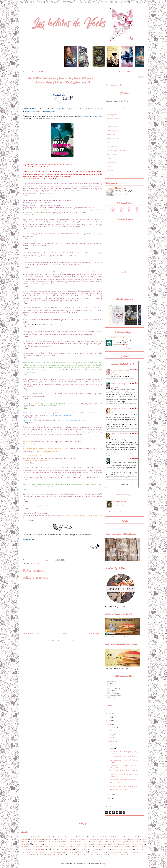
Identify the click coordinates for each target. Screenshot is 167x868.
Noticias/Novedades (114, 119)
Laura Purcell (104, 844)
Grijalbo (124, 842)
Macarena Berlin (58, 847)
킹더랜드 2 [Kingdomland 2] (119, 435)
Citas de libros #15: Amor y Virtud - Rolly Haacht (124, 752)
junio (112, 731)
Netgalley (129, 847)
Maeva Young (77, 847)
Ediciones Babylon (122, 839)
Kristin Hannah (75, 844)
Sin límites (141, 852)
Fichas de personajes (114, 131)
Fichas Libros (112, 842)
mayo (112, 734)
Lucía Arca (47, 847)
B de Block (99, 837)
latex (85, 864)
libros (115, 512)
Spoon (114, 413)
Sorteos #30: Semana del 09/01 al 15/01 (123, 780)
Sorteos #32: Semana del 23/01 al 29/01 (123, 757)
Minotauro (108, 847)
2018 (110, 721)
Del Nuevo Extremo (93, 839)
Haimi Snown (132, 842)
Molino (115, 847)
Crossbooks (73, 839)
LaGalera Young (87, 844)
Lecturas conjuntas (113, 139)
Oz (101, 850)
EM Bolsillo (59, 842)
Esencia (86, 842)
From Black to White (120, 501)
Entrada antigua (95, 634)
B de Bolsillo (109, 837)
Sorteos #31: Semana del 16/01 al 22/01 (123, 771)
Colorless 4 (114, 459)
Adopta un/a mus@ (26, 837)
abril (112, 738)
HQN (35, 844)
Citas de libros (35, 563)
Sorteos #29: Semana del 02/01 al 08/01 (123, 786)
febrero (113, 745)
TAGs (109, 159)
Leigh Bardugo (25, 847)
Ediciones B (111, 839)
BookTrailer (24, 839)
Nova (54, 850)
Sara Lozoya (115, 388)
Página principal (112, 115)
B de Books (119, 837)
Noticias (39, 849)
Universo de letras (72, 855)
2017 (110, 724)
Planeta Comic (116, 850)
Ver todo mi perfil (121, 194)
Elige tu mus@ (112, 155)
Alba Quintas (39, 837)
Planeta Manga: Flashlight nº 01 (119, 385)
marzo (112, 741)
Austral (90, 837)
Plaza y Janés (140, 850)
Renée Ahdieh (70, 852)
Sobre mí (110, 175)
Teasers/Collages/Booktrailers (117, 151)
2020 (110, 714)
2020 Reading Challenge (119, 338)
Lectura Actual (125, 844)
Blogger (104, 864)
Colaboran (110, 171)
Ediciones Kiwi (134, 839)
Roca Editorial (101, 852)
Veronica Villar (122, 188)
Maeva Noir (68, 847)
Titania (62, 855)
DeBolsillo (82, 839)
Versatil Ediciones (92, 855)
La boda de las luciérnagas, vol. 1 (120, 371)
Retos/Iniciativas (113, 163)
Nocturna (137, 847)
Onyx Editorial (94, 850)
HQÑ (41, 844)
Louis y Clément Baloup (119, 506)
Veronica (115, 341)
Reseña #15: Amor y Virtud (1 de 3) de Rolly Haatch (123, 766)
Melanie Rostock (88, 847)
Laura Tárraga (114, 844)
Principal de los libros (37, 852)
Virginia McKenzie (115, 855)
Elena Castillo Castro (35, 842)
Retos (92, 852)
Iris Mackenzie (63, 844)
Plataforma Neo (128, 850)
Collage (58, 839)
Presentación (24, 852)
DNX (103, 839)
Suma (42, 855)
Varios (82, 855)
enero (112, 748)
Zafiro (124, 855)
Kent (113, 461)
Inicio (64, 634)
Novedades (65, 849)
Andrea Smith (82, 837)
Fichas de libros (113, 127)
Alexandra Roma (59, 837)
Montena (122, 847)
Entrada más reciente (32, 634)
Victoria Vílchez (103, 855)
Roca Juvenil (111, 852)
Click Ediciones (49, 839)
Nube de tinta (83, 850)
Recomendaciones (57, 852)
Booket (142, 837)
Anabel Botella (71, 837)
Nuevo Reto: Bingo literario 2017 (120, 790)
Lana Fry (96, 844)
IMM (108, 123)
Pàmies (107, 850)
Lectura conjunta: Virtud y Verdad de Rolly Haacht (124, 761)
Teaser (55, 855)
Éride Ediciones (69, 842)
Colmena (65, 839)
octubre (113, 727)
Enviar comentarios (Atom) (67, 641)
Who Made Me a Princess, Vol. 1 (119, 410)
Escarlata (79, 842)
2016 (110, 795)
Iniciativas (54, 844)
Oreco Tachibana (116, 374)
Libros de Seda (36, 847)
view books (128, 349)
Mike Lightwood (99, 847)
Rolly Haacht (120, 852)
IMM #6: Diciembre (116, 783)
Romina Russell (131, 852)
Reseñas (110, 143)
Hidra (139, 842)
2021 (110, 710)
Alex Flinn (49, 837)
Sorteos (110, 167)
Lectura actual (112, 135)
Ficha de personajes (97, 842)
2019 (110, 717)
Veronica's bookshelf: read (122, 364)
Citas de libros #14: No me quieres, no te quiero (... (124, 775)
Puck (47, 852)
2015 (110, 798)
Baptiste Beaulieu (132, 837)
